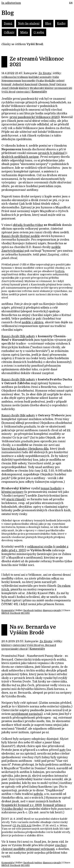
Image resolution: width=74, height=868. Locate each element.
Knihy (61, 24)
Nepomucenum (11, 81)
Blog (48, 24)
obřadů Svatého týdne (28, 225)
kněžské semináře (40, 77)
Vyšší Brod (8, 92)
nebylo (38, 794)
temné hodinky (51, 488)
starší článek (15, 499)
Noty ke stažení (29, 24)
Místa (24, 32)
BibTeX (5, 613)
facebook (29, 610)
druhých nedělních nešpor (20, 157)
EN (71, 3)
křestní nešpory (12, 492)
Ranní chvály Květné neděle (21, 236)
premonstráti (63, 88)
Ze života (45, 73)
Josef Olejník (10, 88)
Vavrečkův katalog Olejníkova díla (25, 449)
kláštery (24, 88)
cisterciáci (23, 92)
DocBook (15, 613)
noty (62, 750)
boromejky (29, 81)
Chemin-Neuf (47, 84)
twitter (38, 610)
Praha (40, 81)
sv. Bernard (49, 645)
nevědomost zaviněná (26, 714)
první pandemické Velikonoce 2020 (34, 117)
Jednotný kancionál (25, 84)
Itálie (56, 77)
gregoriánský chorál (15, 649)
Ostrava (61, 84)
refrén (60, 271)
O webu (39, 32)
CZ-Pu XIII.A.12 (22, 826)
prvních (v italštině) (52, 153)
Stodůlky (50, 81)
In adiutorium (11, 3)
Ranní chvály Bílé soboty (18, 336)
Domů (8, 24)
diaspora (48, 610)
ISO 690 (25, 613)
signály (57, 610)
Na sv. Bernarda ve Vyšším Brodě (33, 630)
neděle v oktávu (33, 322)
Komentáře (39, 92)
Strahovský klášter (42, 88)
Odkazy (9, 32)
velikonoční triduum (15, 77)
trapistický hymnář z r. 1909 (22, 805)
